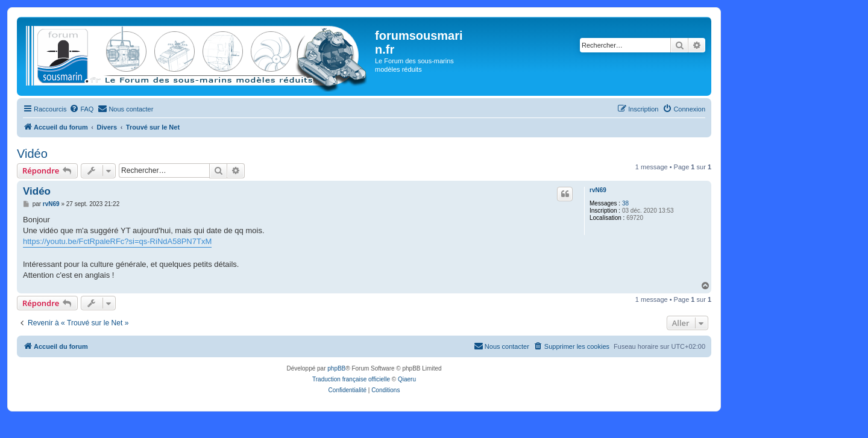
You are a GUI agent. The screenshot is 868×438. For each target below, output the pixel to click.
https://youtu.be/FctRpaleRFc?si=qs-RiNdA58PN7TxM (117, 241)
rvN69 (598, 190)
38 (625, 203)
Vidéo (32, 154)
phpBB (336, 368)
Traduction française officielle (351, 379)
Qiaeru (407, 379)
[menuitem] (81, 109)
